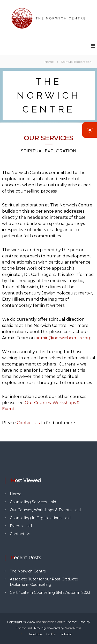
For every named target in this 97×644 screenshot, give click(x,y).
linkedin (66, 634)
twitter (51, 634)
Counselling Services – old (33, 502)
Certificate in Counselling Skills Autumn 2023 (50, 593)
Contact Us (29, 423)
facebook (36, 634)
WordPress (73, 628)
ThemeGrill (24, 628)
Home (16, 494)
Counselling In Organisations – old (40, 518)
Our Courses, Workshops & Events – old (45, 510)
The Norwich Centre (28, 571)
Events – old (21, 526)
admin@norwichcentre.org (64, 338)
